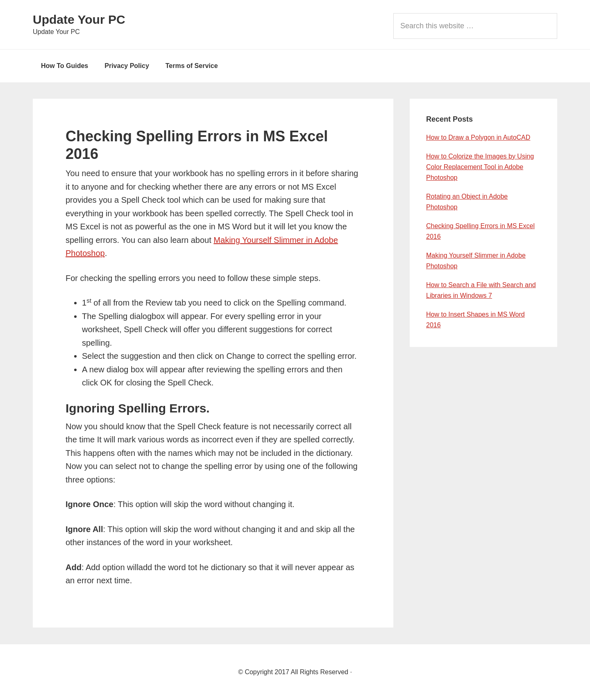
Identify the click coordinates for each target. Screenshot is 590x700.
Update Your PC (79, 19)
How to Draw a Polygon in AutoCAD (478, 137)
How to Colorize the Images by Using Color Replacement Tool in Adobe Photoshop (480, 167)
